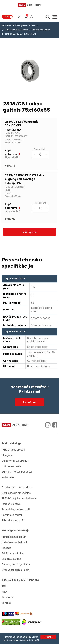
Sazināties (29, 402)
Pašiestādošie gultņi (41, 30)
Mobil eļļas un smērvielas (16, 493)
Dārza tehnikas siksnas (15, 461)
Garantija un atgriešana (16, 564)
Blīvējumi (7, 455)
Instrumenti (9, 477)
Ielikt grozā (29, 232)
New (4, 592)
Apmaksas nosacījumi (14, 537)
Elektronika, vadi (11, 466)
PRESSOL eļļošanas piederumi (19, 498)
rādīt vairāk (34, 640)
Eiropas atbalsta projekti (16, 570)
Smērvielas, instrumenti (16, 509)
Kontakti (7, 603)
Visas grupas (21, 26)
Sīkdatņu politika (11, 559)
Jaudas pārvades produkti (17, 487)
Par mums (7, 597)
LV (19, 17)
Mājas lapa (6, 26)
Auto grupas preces (13, 450)
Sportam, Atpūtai (12, 515)
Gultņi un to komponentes (16, 30)
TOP (4, 586)
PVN (7, 17)
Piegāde (6, 548)
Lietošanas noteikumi (14, 542)
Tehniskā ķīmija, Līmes (15, 521)
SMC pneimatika (11, 504)
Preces (34, 26)
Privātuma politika (12, 553)
